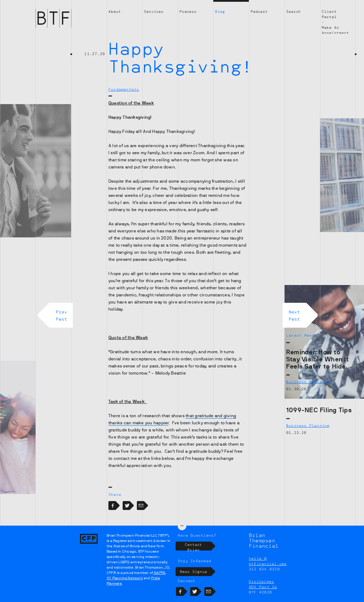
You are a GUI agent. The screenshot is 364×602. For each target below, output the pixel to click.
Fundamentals (124, 89)
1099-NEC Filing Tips (319, 410)
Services (154, 11)
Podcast (259, 11)
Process (188, 11)
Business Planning (308, 382)
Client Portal (329, 14)
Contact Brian (198, 546)
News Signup (196, 572)
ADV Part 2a (263, 587)
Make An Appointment (335, 30)
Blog (220, 11)
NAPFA (159, 573)
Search (293, 11)
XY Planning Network (125, 578)
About (115, 11)
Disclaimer (261, 581)
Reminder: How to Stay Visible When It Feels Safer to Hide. (317, 359)
